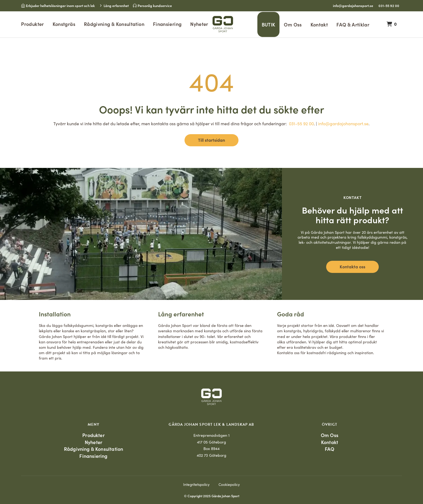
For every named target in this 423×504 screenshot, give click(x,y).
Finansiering (167, 24)
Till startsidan (211, 140)
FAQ (330, 449)
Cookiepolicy (229, 484)
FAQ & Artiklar (353, 24)
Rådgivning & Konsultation (114, 24)
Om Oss (293, 24)
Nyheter (199, 24)
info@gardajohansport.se (353, 5)
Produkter (32, 24)
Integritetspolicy (196, 484)
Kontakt (319, 24)
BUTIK (269, 24)
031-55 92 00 (389, 5)
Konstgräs (64, 24)
